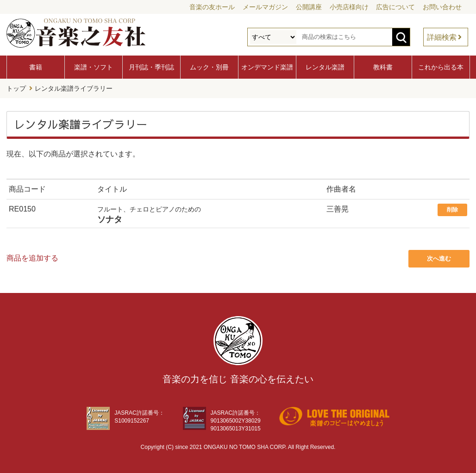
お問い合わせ (442, 7)
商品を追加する (32, 258)
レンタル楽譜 (325, 67)
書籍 (36, 67)
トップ (16, 88)
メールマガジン (265, 7)
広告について (395, 7)
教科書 (383, 67)
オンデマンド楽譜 (267, 67)
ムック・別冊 (209, 67)
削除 (452, 210)
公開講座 (309, 7)
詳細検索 (442, 37)
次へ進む (439, 258)
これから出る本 (441, 67)
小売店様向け (349, 7)
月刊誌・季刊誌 (151, 67)
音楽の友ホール (212, 7)
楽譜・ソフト (94, 67)
